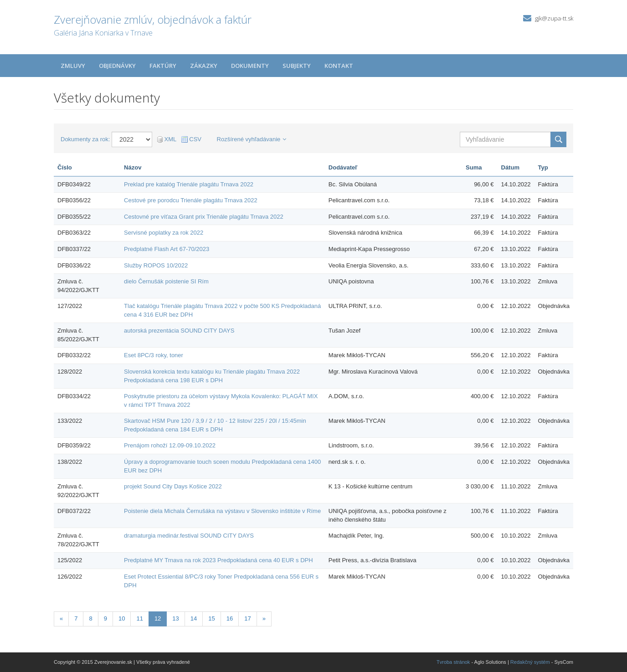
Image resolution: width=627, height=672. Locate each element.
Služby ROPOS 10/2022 (156, 265)
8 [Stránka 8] (90, 618)
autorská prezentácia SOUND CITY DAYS (179, 331)
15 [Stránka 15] (211, 618)
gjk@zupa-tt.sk (554, 18)
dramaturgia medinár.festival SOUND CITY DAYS (189, 536)
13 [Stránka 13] (175, 618)
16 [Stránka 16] (230, 618)
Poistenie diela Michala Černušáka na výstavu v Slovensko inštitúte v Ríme (222, 511)
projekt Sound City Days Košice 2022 (173, 486)
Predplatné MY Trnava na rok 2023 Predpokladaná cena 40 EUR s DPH (218, 560)
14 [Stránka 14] (194, 618)
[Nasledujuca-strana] (264, 619)
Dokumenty (250, 66)
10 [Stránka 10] (122, 618)
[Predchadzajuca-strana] (61, 619)
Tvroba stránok (453, 662)
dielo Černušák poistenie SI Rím (166, 281)
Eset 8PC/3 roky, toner (154, 355)
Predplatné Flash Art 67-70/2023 (167, 249)
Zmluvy (73, 66)
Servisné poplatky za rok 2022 (164, 233)
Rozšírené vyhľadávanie (252, 139)
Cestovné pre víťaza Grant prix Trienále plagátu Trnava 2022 (204, 217)
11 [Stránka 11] (139, 618)
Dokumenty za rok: (85, 139)
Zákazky (204, 66)
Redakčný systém (530, 662)
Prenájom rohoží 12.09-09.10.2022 (170, 445)
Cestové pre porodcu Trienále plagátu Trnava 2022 (191, 200)
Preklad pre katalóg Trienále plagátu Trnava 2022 (189, 184)
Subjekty (297, 66)
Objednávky (117, 66)
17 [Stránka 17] (247, 618)
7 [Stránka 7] (76, 618)
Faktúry (163, 66)
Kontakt (339, 66)
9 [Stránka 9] (105, 618)
